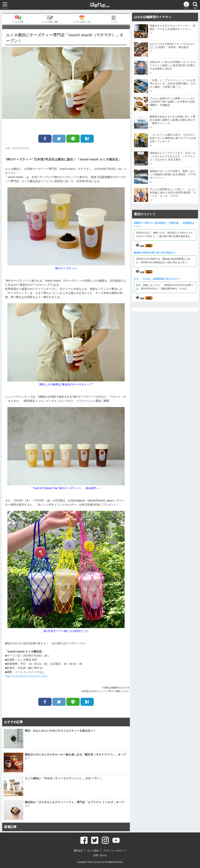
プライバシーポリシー (115, 851)
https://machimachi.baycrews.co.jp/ (26, 676)
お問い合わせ (100, 855)
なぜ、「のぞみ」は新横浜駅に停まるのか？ (157, 279)
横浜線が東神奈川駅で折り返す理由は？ (155, 253)
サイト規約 (93, 851)
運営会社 (78, 851)
